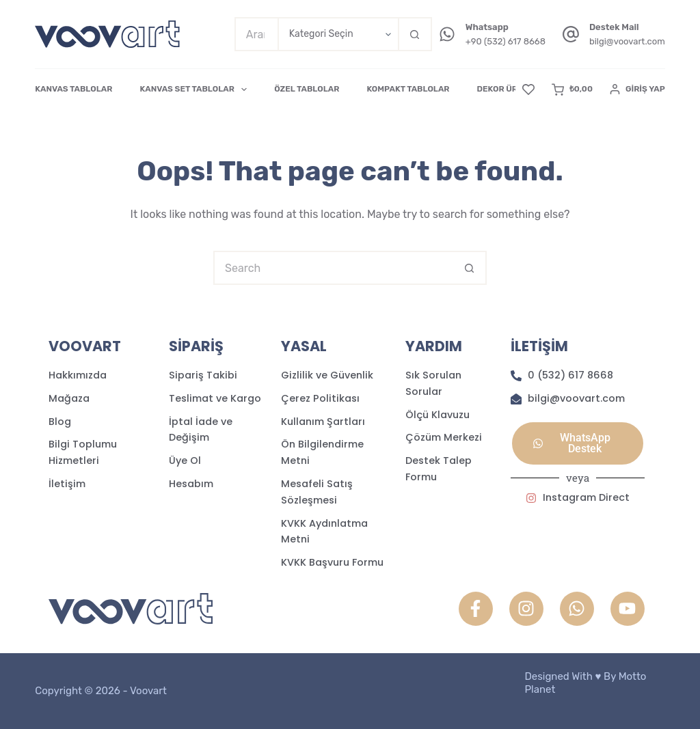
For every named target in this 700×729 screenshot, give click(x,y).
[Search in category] (338, 34)
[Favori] (528, 90)
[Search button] (415, 34)
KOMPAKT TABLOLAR (408, 89)
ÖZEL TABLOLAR (307, 89)
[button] (577, 443)
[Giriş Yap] (637, 90)
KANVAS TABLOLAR (73, 89)
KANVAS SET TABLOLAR (196, 90)
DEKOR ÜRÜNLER (511, 89)
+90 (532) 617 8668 (506, 41)
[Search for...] (256, 34)
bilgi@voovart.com (627, 41)
